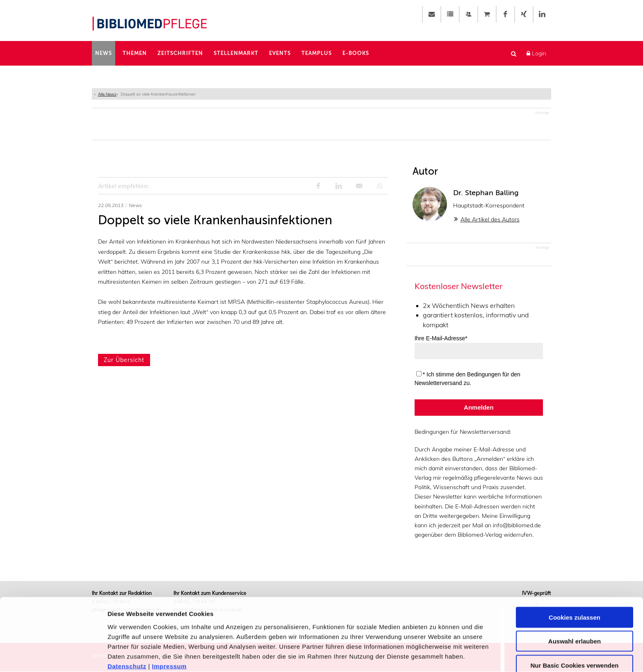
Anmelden (479, 408)
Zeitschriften (180, 53)
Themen (135, 53)
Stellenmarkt (236, 53)
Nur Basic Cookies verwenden (574, 626)
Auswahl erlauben (575, 602)
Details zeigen (436, 656)
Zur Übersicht (124, 360)
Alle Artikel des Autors (490, 220)
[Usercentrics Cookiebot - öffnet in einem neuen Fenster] (53, 656)
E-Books (356, 53)
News (104, 53)
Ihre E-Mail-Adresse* (441, 339)
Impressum (170, 627)
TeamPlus (317, 53)
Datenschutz (127, 627)
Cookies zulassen (575, 578)
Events (280, 53)
